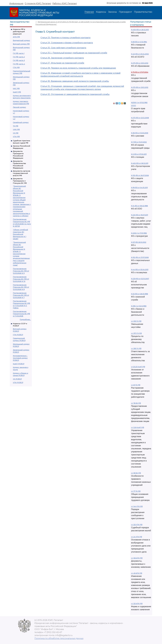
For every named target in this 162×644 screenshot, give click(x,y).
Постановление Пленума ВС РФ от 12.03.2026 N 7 (21, 295)
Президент (125, 12)
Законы (112, 12)
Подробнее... (25, 319)
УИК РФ (16, 129)
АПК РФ (16, 37)
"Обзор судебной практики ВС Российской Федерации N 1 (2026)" (20, 234)
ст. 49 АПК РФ (137, 573)
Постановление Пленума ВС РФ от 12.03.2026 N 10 (21, 279)
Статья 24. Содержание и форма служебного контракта (67, 43)
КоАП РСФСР (19, 364)
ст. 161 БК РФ (136, 473)
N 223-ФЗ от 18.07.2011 (140, 215)
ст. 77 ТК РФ (136, 491)
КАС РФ (16, 88)
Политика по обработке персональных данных (59, 638)
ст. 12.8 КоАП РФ (138, 427)
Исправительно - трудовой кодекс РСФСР (20, 358)
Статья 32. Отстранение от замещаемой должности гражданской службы (75, 94)
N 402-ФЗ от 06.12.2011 (140, 163)
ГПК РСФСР (18, 335)
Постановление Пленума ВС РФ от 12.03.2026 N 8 (21, 287)
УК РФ (16, 133)
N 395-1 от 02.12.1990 (139, 306)
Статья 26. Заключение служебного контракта (62, 58)
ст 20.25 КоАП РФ (138, 367)
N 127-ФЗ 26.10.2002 (139, 242)
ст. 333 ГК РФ (136, 321)
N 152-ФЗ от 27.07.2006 (140, 257)
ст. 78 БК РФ (136, 403)
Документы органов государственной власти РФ (22, 173)
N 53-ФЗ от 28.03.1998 (140, 294)
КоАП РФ (17, 92)
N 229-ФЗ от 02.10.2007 (140, 279)
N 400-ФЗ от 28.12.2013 (140, 30)
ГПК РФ (16, 67)
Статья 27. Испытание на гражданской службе (62, 63)
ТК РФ (16, 126)
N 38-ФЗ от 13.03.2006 (140, 133)
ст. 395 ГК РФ (136, 349)
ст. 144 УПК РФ (137, 506)
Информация (16, 3)
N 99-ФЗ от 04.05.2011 (139, 188)
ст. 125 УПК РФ (137, 525)
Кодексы (101, 12)
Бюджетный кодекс (21, 40)
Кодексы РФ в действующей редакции (19, 32)
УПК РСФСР (18, 382)
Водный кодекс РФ (21, 44)
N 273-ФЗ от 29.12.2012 (140, 63)
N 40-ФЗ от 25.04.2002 (140, 54)
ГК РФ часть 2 (19, 57)
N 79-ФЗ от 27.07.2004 (140, 72)
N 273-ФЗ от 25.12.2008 (140, 118)
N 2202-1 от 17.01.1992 (139, 233)
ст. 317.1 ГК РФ (136, 333)
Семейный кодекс (21, 122)
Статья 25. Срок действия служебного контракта (63, 48)
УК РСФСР (17, 379)
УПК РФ (16, 137)
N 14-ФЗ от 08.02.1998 (139, 206)
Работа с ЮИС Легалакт (65, 3)
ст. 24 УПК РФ (137, 537)
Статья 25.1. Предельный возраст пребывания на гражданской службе (74, 53)
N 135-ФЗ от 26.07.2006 (140, 175)
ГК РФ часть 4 (19, 64)
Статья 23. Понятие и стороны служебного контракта (65, 38)
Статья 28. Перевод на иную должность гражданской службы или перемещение (78, 68)
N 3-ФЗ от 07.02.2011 (139, 154)
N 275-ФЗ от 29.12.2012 (140, 87)
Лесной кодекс (19, 107)
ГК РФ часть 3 (19, 60)
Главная (89, 12)
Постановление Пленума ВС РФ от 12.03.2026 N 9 (21, 271)
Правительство (143, 12)
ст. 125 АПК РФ (137, 604)
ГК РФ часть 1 (19, 53)
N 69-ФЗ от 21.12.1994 (139, 42)
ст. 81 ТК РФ (136, 385)
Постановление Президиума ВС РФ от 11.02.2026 (21, 314)
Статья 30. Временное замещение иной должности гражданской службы (75, 81)
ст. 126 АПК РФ (137, 558)
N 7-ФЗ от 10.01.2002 (139, 142)
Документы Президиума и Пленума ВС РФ (20, 181)
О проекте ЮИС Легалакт (38, 3)
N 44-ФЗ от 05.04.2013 (140, 270)
